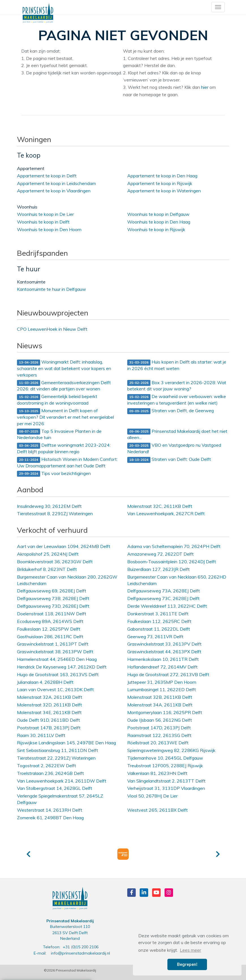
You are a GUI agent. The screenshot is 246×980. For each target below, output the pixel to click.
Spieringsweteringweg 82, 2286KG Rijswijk (171, 750)
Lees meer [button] (190, 950)
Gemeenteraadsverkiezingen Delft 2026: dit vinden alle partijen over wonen (64, 386)
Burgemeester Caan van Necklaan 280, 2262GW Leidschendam (67, 580)
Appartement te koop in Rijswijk (160, 183)
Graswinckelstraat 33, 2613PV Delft (164, 644)
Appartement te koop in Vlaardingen (54, 191)
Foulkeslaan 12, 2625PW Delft (49, 629)
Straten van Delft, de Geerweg (171, 411)
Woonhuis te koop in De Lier (45, 214)
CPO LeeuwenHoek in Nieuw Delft (52, 329)
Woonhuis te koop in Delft (43, 222)
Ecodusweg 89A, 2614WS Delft (50, 621)
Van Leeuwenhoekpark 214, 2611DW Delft (62, 781)
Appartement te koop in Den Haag (162, 176)
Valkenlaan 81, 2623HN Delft (157, 773)
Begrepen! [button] (187, 964)
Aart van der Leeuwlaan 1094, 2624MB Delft (64, 546)
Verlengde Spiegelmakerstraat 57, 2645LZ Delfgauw (60, 799)
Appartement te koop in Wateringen (164, 191)
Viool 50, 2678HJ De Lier (152, 796)
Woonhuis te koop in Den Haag (159, 222)
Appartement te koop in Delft (47, 176)
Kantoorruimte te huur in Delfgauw (51, 289)
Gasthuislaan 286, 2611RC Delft (50, 637)
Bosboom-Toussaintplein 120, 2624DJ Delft (172, 562)
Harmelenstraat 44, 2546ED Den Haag (57, 659)
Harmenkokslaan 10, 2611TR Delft (163, 659)
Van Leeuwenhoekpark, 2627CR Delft (166, 513)
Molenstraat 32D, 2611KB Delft (49, 705)
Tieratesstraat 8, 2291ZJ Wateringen (55, 513)
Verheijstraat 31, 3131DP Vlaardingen (166, 788)
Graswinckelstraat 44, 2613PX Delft (164, 652)
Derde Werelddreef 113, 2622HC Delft (167, 606)
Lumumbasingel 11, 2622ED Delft (162, 689)
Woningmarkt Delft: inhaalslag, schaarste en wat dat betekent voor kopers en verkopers (64, 368)
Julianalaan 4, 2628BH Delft (45, 682)
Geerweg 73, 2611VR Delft (155, 637)
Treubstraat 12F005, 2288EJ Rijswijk (165, 766)
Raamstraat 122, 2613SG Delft (159, 735)
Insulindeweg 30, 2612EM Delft (49, 506)
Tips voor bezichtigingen (54, 474)
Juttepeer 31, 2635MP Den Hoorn (162, 682)
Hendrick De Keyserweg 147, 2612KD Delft (62, 667)
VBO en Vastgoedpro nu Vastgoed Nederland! (174, 448)
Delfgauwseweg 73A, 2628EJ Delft (164, 591)
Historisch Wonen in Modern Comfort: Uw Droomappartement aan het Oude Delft (67, 462)
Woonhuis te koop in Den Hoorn (49, 229)
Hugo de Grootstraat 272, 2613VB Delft (168, 674)
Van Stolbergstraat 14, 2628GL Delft (55, 788)
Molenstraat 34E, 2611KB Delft (49, 712)
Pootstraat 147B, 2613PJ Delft (49, 728)
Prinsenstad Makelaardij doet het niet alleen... (177, 434)
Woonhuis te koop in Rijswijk (156, 229)
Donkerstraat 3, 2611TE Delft (158, 614)
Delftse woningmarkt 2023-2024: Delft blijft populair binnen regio (64, 448)
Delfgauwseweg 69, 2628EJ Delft (52, 591)
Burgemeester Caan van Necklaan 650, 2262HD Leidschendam (177, 580)
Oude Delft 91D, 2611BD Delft (48, 720)
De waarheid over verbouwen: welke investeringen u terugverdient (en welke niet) (177, 400)
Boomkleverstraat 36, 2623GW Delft (55, 562)
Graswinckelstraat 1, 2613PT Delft (53, 644)
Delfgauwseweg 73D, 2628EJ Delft (53, 606)
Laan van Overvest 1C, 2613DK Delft (55, 689)
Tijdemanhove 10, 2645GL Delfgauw (165, 758)
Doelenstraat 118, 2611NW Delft (52, 614)
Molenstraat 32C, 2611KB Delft (160, 506)
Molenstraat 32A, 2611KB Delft (50, 697)
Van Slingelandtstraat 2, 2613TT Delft (166, 781)
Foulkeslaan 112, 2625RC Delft (159, 621)
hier (205, 87)
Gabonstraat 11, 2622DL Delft (159, 629)
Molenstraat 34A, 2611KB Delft (160, 705)
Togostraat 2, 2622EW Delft (47, 766)
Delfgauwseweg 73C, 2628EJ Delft (163, 598)
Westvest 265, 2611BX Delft (157, 810)
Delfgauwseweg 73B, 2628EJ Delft (53, 598)
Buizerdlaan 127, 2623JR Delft (158, 569)
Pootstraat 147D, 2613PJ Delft (159, 728)
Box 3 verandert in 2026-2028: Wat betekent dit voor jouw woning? (177, 386)
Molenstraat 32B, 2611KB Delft (160, 697)
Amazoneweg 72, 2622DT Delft (160, 554)
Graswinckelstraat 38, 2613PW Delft (55, 652)
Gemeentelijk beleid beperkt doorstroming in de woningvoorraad (57, 400)
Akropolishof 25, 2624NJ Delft (48, 554)
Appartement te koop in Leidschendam (56, 183)
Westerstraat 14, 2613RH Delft (50, 810)
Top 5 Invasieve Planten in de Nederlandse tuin (59, 434)
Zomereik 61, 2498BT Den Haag (50, 818)
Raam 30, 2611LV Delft (41, 735)
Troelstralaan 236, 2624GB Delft (50, 773)
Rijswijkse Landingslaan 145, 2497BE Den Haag (66, 743)
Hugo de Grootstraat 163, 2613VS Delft (58, 674)
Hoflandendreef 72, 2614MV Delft (162, 667)
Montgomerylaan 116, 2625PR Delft (165, 712)
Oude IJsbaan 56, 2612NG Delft (160, 720)
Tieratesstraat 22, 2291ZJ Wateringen (56, 758)
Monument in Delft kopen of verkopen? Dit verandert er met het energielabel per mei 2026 (65, 417)
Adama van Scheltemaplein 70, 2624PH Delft (174, 546)
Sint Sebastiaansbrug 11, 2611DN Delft (58, 750)
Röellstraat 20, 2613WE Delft (158, 743)
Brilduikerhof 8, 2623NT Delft (47, 569)
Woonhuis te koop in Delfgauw (158, 214)
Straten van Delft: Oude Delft (169, 460)
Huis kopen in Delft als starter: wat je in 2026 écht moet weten (177, 365)
